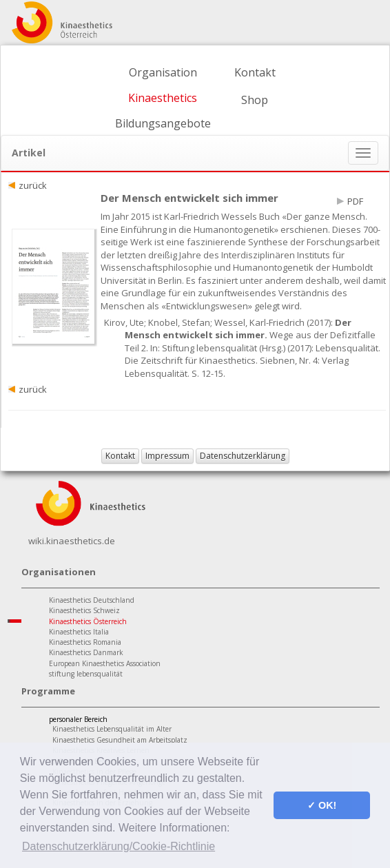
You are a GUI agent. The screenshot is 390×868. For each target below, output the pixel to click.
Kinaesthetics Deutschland (92, 600)
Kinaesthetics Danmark (86, 652)
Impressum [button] (167, 456)
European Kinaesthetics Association (105, 663)
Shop (255, 100)
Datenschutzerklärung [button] (243, 456)
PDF (355, 201)
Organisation (163, 72)
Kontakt (255, 72)
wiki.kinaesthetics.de (72, 541)
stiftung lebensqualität (86, 674)
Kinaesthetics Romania (85, 642)
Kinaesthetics (163, 98)
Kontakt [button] (120, 456)
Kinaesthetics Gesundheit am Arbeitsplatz (120, 740)
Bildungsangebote (163, 123)
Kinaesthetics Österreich (88, 621)
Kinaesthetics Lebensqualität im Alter (112, 729)
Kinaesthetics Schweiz (84, 610)
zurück (33, 185)
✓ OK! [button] (322, 805)
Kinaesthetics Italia (79, 632)
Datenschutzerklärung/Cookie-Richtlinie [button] (119, 846)
